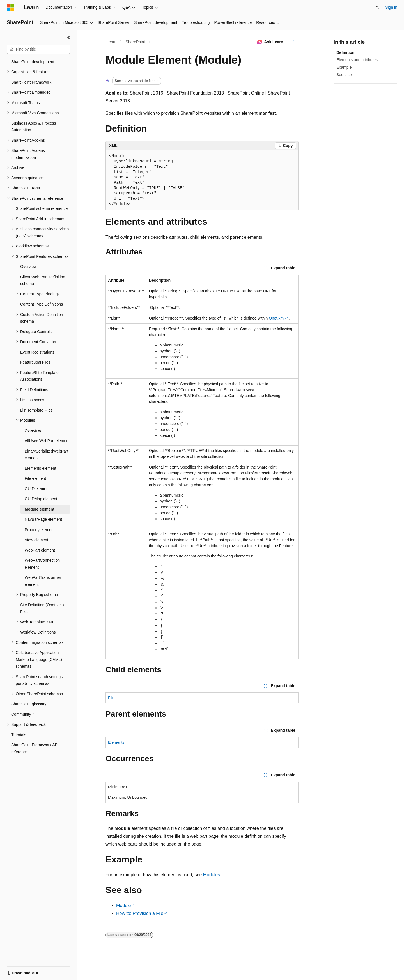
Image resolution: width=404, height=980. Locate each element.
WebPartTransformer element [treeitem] (43, 581)
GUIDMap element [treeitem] (41, 499)
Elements (116, 742)
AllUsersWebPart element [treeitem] (47, 441)
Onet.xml (277, 318)
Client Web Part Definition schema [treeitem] (43, 280)
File (111, 698)
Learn (112, 42)
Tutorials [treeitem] (19, 735)
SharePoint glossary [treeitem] (29, 704)
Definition (346, 52)
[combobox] (38, 49)
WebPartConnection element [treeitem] (42, 564)
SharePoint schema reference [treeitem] (42, 208)
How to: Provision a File (140, 913)
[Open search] (377, 8)
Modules (212, 875)
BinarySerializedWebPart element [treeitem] (46, 455)
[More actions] (294, 42)
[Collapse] (69, 38)
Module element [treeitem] (40, 509)
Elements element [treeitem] (40, 468)
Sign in (391, 7)
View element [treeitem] (36, 540)
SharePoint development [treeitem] (33, 62)
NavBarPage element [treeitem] (43, 519)
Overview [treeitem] (28, 267)
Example (344, 67)
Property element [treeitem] (40, 530)
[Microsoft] (10, 8)
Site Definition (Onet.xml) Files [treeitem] (42, 608)
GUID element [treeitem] (37, 489)
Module (123, 906)
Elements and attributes (357, 60)
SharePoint (135, 42)
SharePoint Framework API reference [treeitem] (35, 748)
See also (344, 75)
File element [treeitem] (35, 478)
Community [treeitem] (21, 714)
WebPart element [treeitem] (40, 550)
